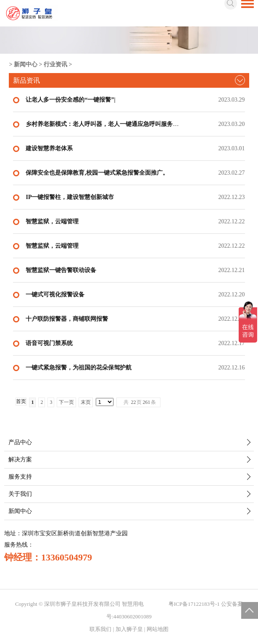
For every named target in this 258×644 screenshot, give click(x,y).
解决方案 (20, 459)
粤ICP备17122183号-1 (194, 604)
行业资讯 (55, 64)
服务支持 (20, 477)
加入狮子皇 (129, 629)
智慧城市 (156, 604)
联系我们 (100, 629)
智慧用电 (133, 604)
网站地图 (158, 629)
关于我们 (20, 494)
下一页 (66, 402)
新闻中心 (26, 64)
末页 (86, 402)
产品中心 (20, 442)
